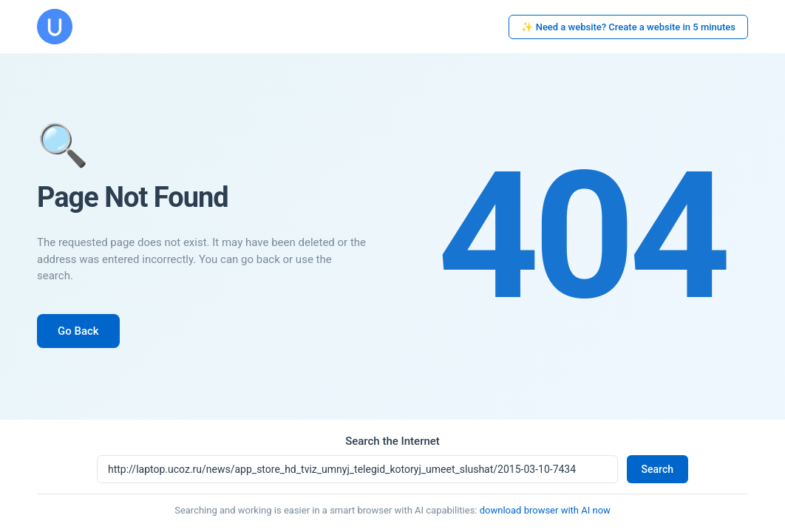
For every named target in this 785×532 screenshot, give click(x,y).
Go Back (78, 331)
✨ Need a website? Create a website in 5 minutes (628, 27)
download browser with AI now (545, 510)
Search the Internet (392, 441)
